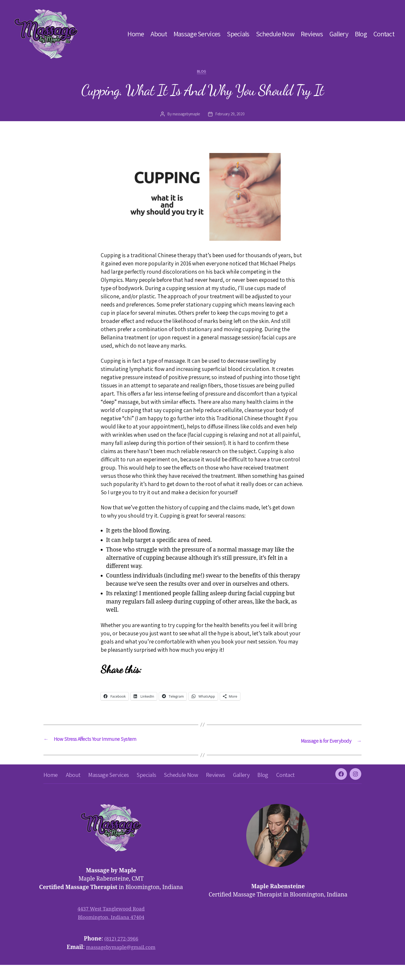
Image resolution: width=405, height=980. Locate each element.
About (159, 34)
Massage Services (197, 34)
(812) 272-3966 (121, 954)
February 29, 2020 (232, 115)
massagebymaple (185, 115)
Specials (238, 34)
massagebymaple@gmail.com (121, 962)
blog (202, 72)
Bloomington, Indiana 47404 (111, 932)
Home (136, 34)
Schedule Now (275, 34)
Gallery (339, 34)
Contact (384, 34)
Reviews (312, 34)
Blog (361, 34)
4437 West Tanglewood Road (111, 924)
